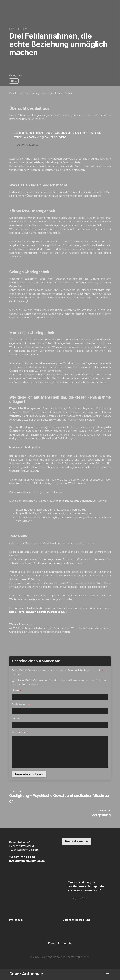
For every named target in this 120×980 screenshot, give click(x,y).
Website (17, 718)
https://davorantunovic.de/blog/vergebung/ (36, 612)
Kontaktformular (77, 841)
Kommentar (20, 732)
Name (17, 690)
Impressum (16, 920)
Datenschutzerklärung (76, 920)
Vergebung (55, 563)
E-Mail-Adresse (22, 704)
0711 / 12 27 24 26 (24, 857)
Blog (14, 81)
